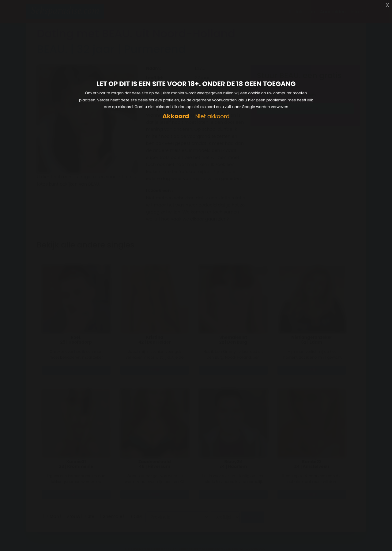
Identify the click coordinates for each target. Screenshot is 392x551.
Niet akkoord (212, 117)
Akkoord (176, 116)
